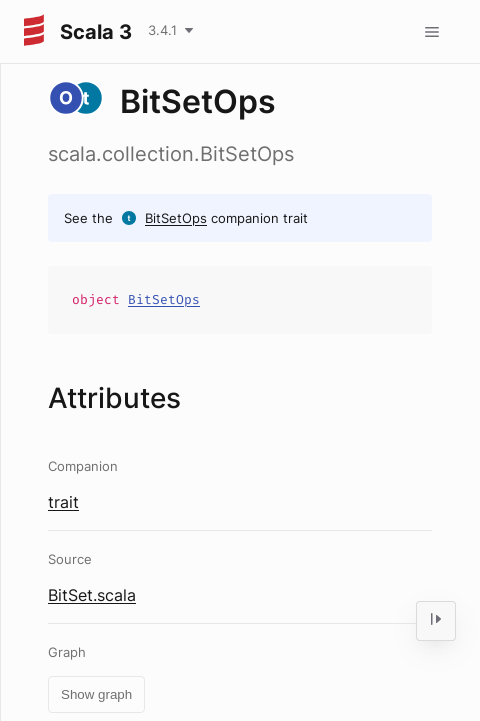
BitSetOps (176, 218)
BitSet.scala (92, 595)
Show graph (96, 694)
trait (63, 502)
